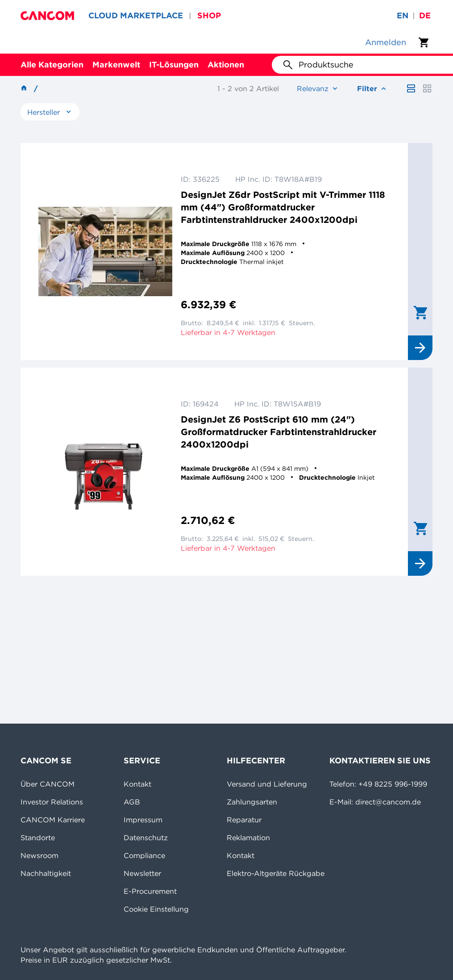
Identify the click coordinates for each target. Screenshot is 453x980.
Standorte (38, 838)
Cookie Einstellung (156, 909)
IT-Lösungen (174, 65)
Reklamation (248, 838)
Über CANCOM (48, 784)
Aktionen (226, 65)
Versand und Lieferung (267, 784)
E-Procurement (150, 891)
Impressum (143, 820)
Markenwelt (116, 65)
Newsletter (142, 873)
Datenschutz (146, 838)
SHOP (209, 15)
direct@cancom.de (388, 802)
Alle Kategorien (52, 65)
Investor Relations (52, 802)
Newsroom (39, 855)
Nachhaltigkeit (46, 873)
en (403, 15)
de (425, 15)
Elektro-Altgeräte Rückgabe (276, 873)
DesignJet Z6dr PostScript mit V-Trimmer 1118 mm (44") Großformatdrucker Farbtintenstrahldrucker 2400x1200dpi (283, 207)
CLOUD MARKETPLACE (136, 15)
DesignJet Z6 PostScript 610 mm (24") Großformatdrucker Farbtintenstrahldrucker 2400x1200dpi (278, 432)
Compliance (144, 855)
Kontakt (137, 784)
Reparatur (244, 820)
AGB (132, 802)
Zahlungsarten (252, 802)
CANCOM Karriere (53, 820)
